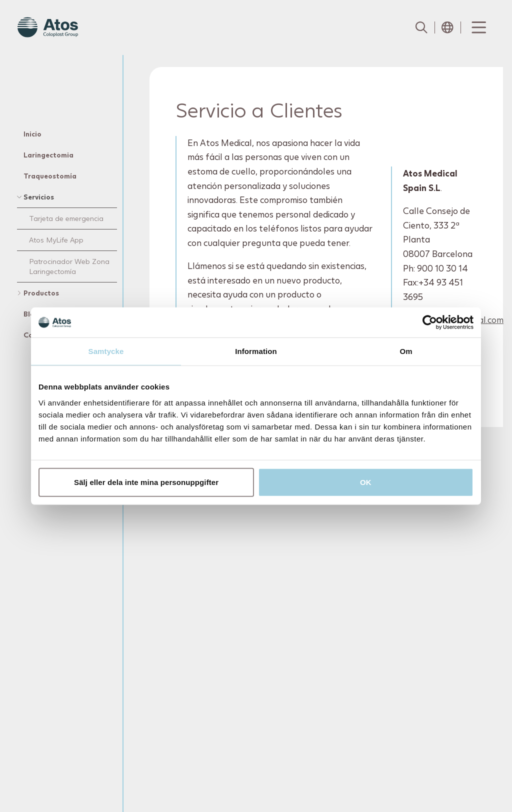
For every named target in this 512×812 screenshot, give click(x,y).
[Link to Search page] (421, 27)
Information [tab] (256, 351)
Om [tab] (406, 351)
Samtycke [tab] (106, 351)
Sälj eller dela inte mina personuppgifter (146, 482)
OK (366, 482)
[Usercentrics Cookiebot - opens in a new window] (430, 322)
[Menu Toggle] (478, 27)
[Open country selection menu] (447, 27)
